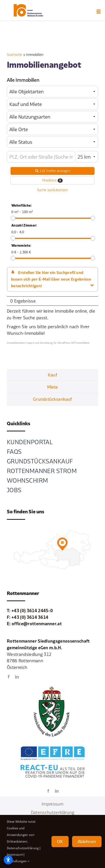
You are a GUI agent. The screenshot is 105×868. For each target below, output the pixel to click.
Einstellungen (18, 861)
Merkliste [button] (52, 180)
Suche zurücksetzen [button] (52, 190)
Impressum (15, 854)
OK (60, 841)
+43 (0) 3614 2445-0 (32, 611)
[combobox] (52, 92)
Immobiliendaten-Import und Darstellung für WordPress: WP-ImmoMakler (48, 343)
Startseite (15, 55)
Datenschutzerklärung (23, 848)
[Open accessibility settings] (8, 860)
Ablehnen (87, 841)
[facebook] (9, 677)
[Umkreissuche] (41, 157)
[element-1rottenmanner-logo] (28, 6)
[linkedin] (17, 677)
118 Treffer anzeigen (53, 171)
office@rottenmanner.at (37, 624)
